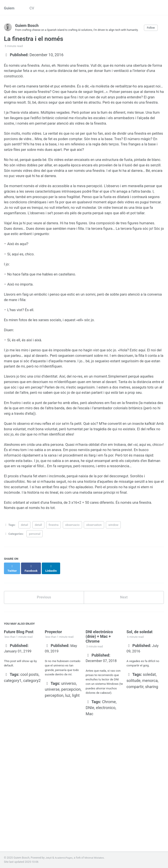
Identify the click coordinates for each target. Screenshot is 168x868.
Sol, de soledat (139, 705)
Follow (157, 30)
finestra (53, 601)
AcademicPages (65, 858)
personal (35, 610)
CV (34, 9)
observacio (72, 601)
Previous (44, 670)
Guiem (10, 9)
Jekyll (49, 858)
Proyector (53, 705)
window (113, 601)
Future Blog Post (19, 705)
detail (24, 601)
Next (124, 670)
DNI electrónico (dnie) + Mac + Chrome (99, 710)
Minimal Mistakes (97, 858)
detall (38, 601)
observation (94, 601)
